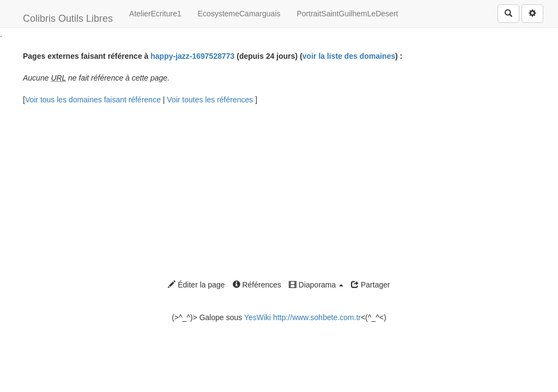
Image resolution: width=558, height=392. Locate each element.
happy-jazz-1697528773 (192, 56)
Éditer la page (196, 285)
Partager (371, 285)
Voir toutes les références (211, 100)
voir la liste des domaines (349, 56)
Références (257, 285)
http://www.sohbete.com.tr (317, 317)
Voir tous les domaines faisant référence (94, 100)
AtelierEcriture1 (155, 14)
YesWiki (257, 317)
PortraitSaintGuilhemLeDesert (348, 14)
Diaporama (316, 285)
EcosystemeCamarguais (239, 14)
